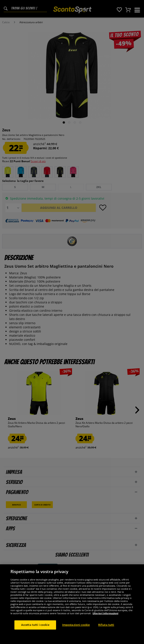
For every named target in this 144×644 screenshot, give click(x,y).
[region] (72, 604)
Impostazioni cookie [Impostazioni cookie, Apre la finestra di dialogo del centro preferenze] (76, 625)
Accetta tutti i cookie (35, 625)
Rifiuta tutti (106, 625)
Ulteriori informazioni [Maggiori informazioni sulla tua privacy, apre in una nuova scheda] (105, 613)
